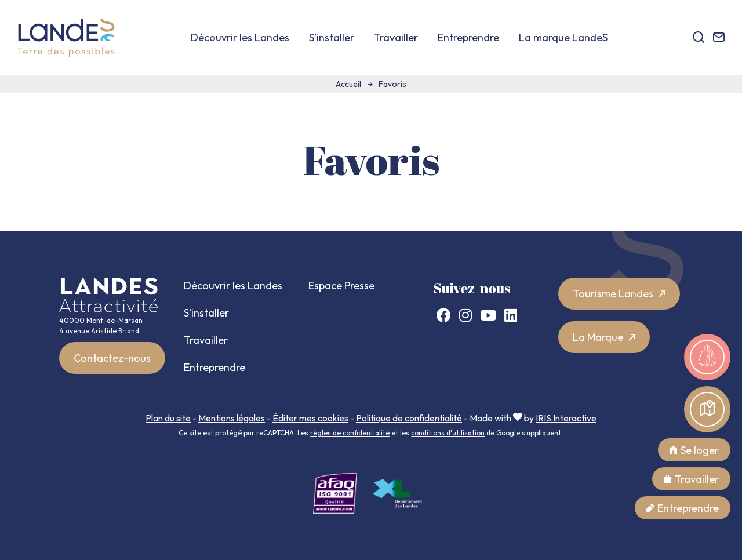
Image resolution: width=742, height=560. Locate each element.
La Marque (599, 337)
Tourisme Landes (614, 294)
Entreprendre (468, 37)
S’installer (332, 37)
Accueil (348, 84)
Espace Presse (341, 286)
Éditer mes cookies (310, 418)
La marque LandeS (563, 37)
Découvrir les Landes (240, 37)
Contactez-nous (112, 358)
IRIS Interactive (566, 418)
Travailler (396, 37)
